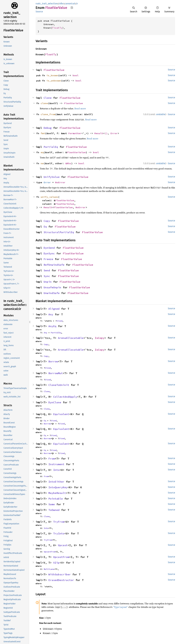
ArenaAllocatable (71, 338)
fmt (43, 133)
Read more (80, 108)
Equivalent (61, 414)
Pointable (56, 499)
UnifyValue (52, 177)
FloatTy (57, 28)
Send (47, 270)
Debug (48, 128)
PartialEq (51, 147)
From (52, 459)
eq (42, 152)
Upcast (63, 545)
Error (114, 133)
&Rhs (68, 163)
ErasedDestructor (61, 580)
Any (51, 314)
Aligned (54, 309)
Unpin (48, 282)
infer (61, 4)
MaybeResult (57, 493)
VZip (56, 563)
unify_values (49, 197)
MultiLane (49, 569)
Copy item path (72, 8)
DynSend (49, 248)
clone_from (48, 114)
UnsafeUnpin (52, 287)
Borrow (53, 361)
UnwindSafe (52, 293)
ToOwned (54, 510)
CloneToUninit (59, 385)
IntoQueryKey (58, 487)
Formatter (75, 133)
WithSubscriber (60, 574)
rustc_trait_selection (47, 4)
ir (77, 4)
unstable (161, 114)
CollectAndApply (65, 397)
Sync (47, 276)
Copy (47, 221)
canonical (70, 4)
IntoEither (56, 482)
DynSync (49, 253)
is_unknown (54, 81)
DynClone (55, 402)
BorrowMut (56, 373)
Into (56, 470)
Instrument (56, 464)
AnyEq (52, 326)
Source (39, 12)
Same (52, 504)
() (106, 133)
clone (44, 103)
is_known (52, 75)
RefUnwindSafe (54, 265)
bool (76, 75)
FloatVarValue (54, 70)
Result (99, 133)
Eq (45, 227)
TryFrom (59, 522)
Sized (59, 321)
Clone (48, 98)
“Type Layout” (120, 607)
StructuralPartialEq (59, 232)
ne (42, 163)
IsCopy (100, 338)
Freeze (48, 259)
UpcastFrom (50, 552)
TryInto (59, 533)
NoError (60, 182)
